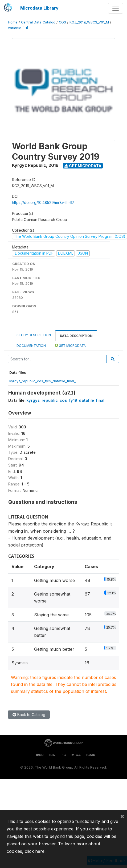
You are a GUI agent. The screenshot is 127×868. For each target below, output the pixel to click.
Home (13, 22)
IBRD (40, 755)
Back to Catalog (29, 715)
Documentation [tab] (31, 346)
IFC (63, 755)
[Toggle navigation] (116, 8)
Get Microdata (83, 166)
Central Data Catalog (38, 22)
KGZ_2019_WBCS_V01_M (89, 22)
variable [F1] (18, 28)
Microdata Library (39, 8)
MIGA (76, 755)
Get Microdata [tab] (70, 345)
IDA (52, 755)
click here (35, 851)
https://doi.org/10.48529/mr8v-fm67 (43, 202)
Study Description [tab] (34, 335)
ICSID (91, 755)
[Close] (122, 816)
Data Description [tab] (76, 336)
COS (62, 22)
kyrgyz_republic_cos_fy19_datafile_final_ (42, 381)
